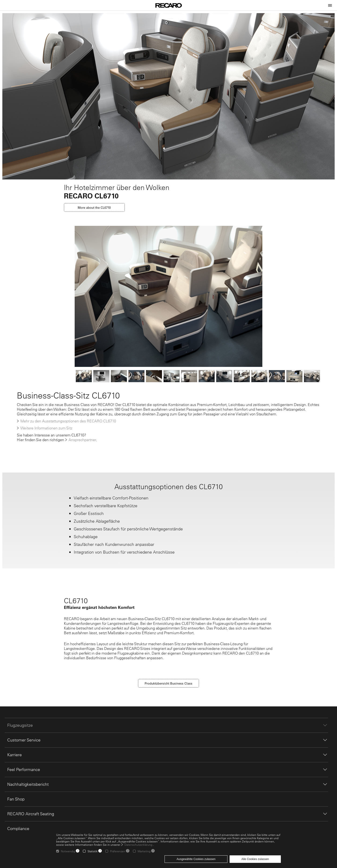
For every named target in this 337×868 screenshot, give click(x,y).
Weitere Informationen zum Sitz (46, 428)
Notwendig (68, 851)
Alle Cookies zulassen (255, 859)
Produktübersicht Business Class (168, 683)
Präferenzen (118, 851)
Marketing (144, 851)
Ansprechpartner (82, 440)
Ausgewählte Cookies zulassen (196, 859)
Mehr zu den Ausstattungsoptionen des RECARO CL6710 (68, 421)
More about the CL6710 (94, 207)
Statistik (93, 851)
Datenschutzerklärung (138, 845)
